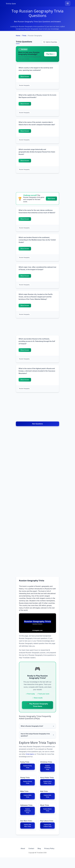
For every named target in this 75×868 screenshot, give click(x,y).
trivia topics (30, 755)
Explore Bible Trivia (28, 802)
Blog (40, 859)
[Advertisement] (37, 183)
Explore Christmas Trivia (47, 769)
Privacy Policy (53, 859)
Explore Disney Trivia (28, 785)
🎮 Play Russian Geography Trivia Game (37, 705)
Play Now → (50, 54)
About (20, 859)
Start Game (51, 198)
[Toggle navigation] (68, 3)
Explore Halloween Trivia (27, 818)
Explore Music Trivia (47, 816)
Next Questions (38, 424)
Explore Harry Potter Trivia (48, 786)
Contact (30, 859)
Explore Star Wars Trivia (28, 833)
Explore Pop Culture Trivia (47, 835)
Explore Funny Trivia (28, 768)
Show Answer (25, 76)
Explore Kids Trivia (48, 802)
